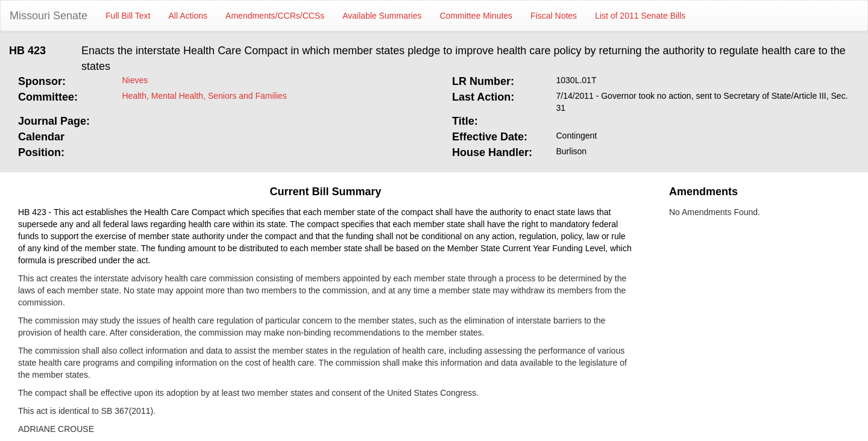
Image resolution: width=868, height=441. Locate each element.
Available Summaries (382, 16)
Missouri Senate (49, 16)
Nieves (135, 80)
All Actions (188, 16)
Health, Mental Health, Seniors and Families (205, 96)
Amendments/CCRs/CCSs (275, 16)
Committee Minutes (476, 16)
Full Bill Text (128, 16)
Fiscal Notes (554, 16)
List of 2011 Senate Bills (640, 16)
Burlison (572, 151)
